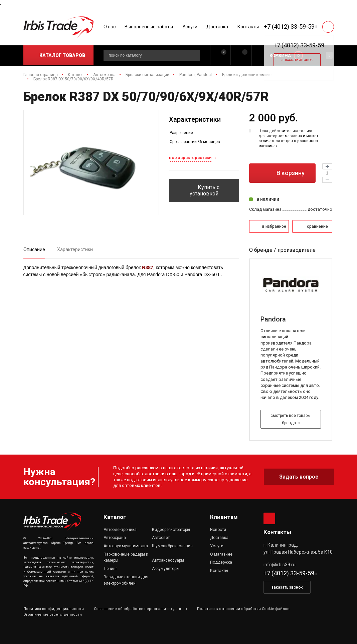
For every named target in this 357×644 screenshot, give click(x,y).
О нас (110, 27)
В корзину (282, 173)
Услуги (190, 27)
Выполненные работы (149, 27)
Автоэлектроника (120, 530)
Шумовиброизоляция (172, 546)
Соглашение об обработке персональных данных (140, 609)
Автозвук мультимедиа (126, 546)
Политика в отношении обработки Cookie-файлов (243, 609)
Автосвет (161, 538)
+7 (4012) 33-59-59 (289, 27)
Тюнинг (110, 569)
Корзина (280, 56)
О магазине (221, 554)
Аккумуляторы (166, 569)
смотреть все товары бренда (291, 419)
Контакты (248, 27)
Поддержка (221, 562)
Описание (34, 249)
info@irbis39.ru (280, 565)
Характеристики (75, 249)
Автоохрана (115, 538)
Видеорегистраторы (171, 530)
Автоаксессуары (168, 560)
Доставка (217, 27)
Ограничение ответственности (53, 614)
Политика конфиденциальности (54, 609)
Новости (218, 530)
